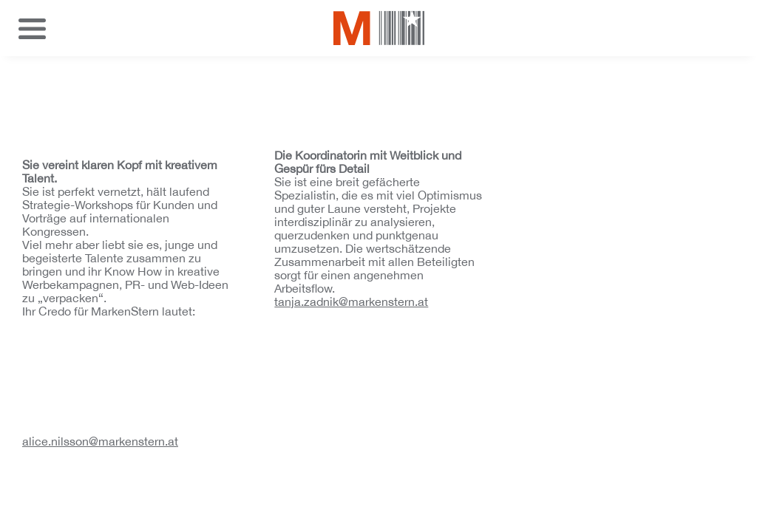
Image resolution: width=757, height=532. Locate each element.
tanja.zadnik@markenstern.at (351, 301)
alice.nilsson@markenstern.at (100, 441)
